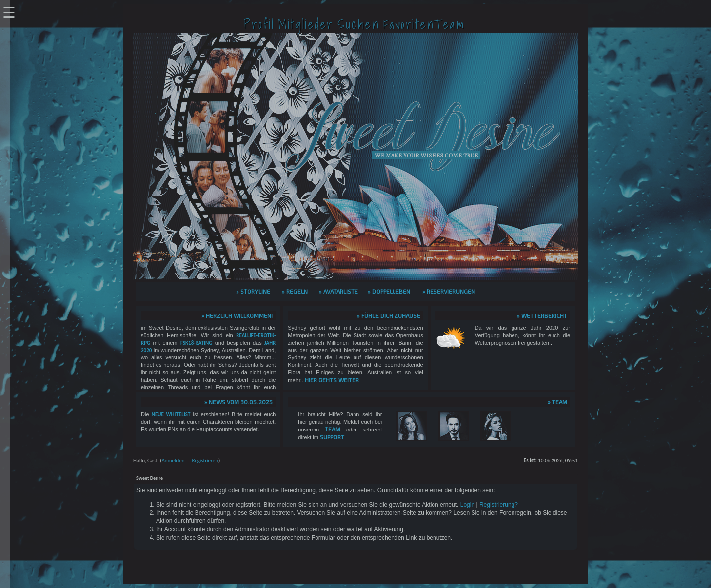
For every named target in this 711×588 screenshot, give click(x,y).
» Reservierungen (449, 291)
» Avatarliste (338, 291)
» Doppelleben (389, 291)
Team (333, 429)
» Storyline (253, 291)
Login (467, 505)
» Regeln (295, 291)
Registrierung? (499, 505)
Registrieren (205, 460)
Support (332, 437)
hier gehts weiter (332, 380)
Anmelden (173, 460)
